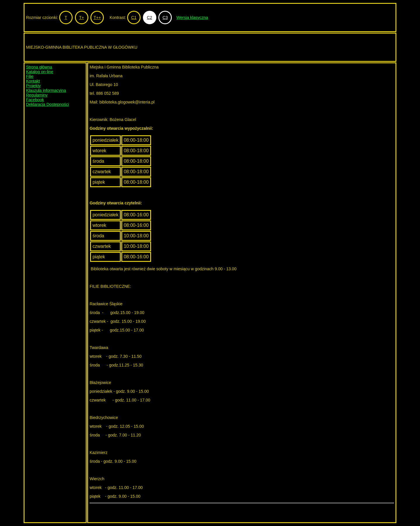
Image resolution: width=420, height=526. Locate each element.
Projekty (33, 86)
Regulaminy (37, 95)
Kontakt (33, 81)
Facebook (35, 100)
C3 (165, 17)
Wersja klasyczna (192, 17)
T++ (97, 17)
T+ (82, 17)
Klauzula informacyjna (46, 90)
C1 (134, 17)
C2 (150, 17)
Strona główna (39, 67)
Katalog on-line (40, 72)
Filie (30, 76)
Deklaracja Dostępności (47, 104)
